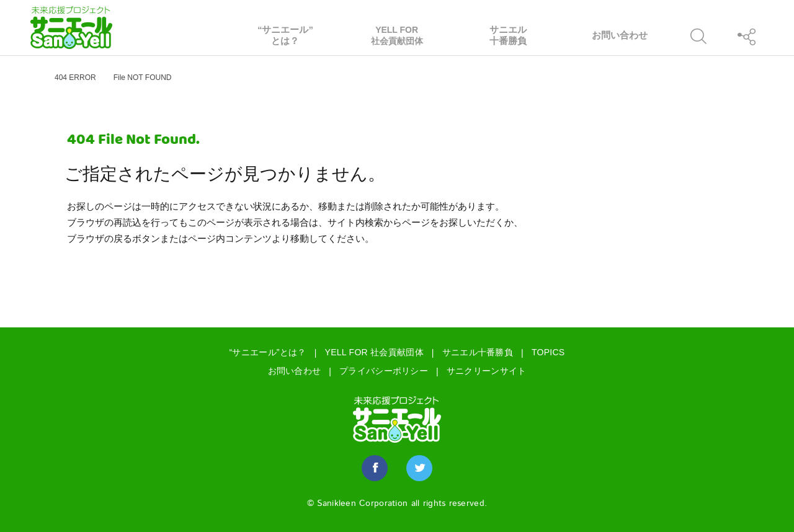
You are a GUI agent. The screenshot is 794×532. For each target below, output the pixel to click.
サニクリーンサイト (487, 371)
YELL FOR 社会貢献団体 (374, 352)
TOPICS (548, 352)
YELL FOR (397, 36)
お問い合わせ (295, 371)
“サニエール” (285, 35)
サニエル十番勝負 (478, 352)
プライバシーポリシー (384, 371)
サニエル (509, 35)
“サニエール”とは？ (268, 352)
